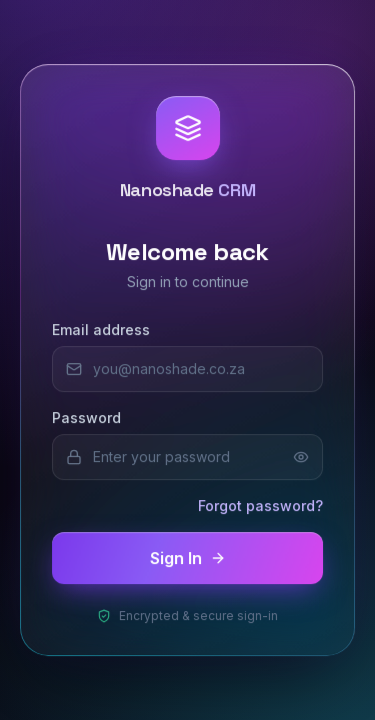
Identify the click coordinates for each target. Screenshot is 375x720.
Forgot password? (260, 505)
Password (86, 417)
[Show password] (301, 457)
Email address (101, 329)
